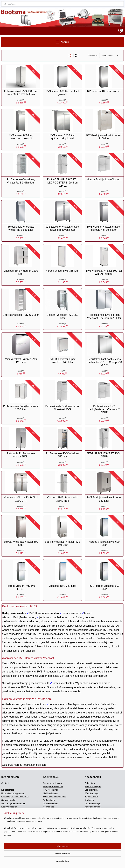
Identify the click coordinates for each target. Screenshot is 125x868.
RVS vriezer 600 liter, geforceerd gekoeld (21, 137)
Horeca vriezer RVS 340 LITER (21, 587)
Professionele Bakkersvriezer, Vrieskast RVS (63, 408)
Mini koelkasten (50, 793)
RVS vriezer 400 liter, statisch (104, 91)
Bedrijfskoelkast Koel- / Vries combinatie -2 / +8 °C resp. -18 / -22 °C (104, 362)
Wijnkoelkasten (50, 810)
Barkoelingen (49, 800)
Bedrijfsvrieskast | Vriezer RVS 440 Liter (63, 543)
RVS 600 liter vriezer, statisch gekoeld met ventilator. (104, 228)
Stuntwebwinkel (9, 800)
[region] (41, 853)
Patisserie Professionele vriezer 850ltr (21, 455)
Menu (62, 42)
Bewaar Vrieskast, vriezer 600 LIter (21, 543)
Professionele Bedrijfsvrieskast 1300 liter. (21, 408)
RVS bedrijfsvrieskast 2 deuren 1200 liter (104, 137)
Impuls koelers (91, 797)
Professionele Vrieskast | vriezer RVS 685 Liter (21, 228)
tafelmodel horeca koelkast (17, 721)
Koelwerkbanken (51, 814)
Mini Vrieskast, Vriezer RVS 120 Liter (21, 360)
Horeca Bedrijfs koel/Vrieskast (104, 179)
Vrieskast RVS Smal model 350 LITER (62, 499)
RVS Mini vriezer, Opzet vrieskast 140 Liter (62, 360)
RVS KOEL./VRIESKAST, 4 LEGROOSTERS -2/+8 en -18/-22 (62, 182)
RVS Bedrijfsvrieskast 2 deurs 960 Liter (104, 499)
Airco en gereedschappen (13, 803)
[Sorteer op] (110, 55)
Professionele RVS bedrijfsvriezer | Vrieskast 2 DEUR (104, 409)
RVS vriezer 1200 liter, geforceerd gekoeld (63, 137)
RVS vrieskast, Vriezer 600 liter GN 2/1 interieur (104, 272)
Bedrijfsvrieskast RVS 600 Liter (21, 315)
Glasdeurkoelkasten (52, 783)
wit (20, 749)
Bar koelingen (91, 790)
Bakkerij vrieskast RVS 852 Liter (63, 316)
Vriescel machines (10, 826)
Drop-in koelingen (93, 803)
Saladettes (90, 783)
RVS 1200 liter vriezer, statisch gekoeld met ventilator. (62, 228)
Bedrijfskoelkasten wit (53, 786)
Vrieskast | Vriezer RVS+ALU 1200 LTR (21, 499)
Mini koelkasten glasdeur (55, 797)
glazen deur (64, 634)
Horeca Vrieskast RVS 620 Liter (104, 543)
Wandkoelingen (92, 793)
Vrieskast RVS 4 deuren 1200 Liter (21, 272)
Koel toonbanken (93, 807)
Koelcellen (90, 814)
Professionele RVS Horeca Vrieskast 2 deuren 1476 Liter (104, 316)
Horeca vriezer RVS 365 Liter (62, 271)
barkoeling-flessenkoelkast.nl (15, 797)
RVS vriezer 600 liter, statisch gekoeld (63, 93)
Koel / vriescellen (9, 807)
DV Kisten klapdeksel (53, 826)
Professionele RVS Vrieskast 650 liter (62, 455)
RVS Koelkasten (51, 790)
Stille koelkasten (51, 803)
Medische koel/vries (94, 810)
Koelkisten (90, 800)
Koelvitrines (48, 807)
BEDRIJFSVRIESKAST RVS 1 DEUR (104, 455)
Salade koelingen (93, 786)
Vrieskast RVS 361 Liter (62, 586)
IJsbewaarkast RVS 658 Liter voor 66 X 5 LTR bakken (21, 93)
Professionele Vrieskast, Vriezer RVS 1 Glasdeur (21, 181)
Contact (5, 783)
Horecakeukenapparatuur (13, 793)
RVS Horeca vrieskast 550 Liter (104, 587)
